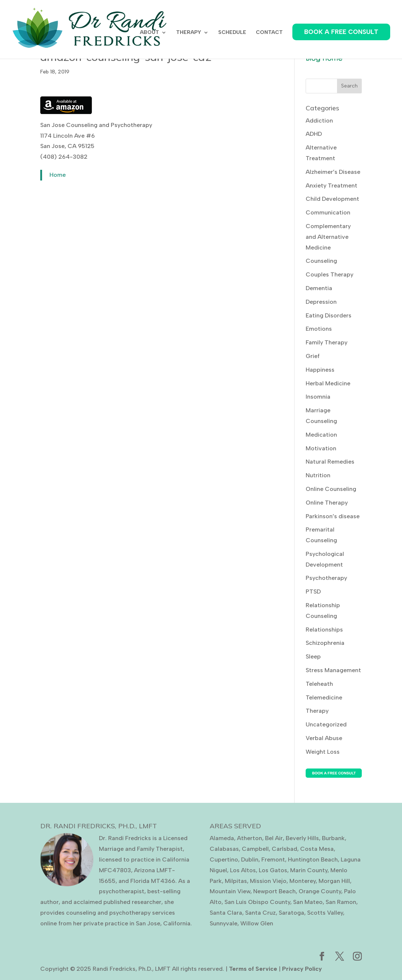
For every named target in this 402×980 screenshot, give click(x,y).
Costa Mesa (317, 849)
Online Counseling (331, 489)
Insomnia (318, 397)
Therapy (317, 711)
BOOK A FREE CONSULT (341, 32)
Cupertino (224, 859)
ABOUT (150, 33)
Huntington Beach (313, 859)
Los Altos (243, 870)
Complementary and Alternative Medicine (328, 237)
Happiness (320, 370)
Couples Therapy (329, 274)
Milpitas (236, 881)
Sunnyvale (224, 923)
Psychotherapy (326, 578)
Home (58, 175)
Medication (321, 435)
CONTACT (269, 33)
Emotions (319, 329)
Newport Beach (274, 891)
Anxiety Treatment (331, 185)
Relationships (324, 630)
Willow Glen (257, 923)
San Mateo (308, 902)
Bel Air (274, 838)
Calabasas (224, 849)
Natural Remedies (330, 462)
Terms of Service (253, 969)
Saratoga (291, 913)
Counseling (321, 261)
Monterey (303, 881)
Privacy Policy (302, 969)
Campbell (255, 849)
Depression (321, 302)
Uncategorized (326, 724)
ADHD (314, 134)
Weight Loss (323, 752)
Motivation (321, 448)
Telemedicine (324, 697)
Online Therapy (327, 503)
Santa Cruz (260, 913)
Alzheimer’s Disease (333, 172)
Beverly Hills (302, 838)
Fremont (273, 859)
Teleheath (319, 684)
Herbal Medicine (328, 383)
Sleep (313, 656)
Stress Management (333, 670)
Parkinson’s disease (333, 516)
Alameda (222, 838)
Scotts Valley (325, 913)
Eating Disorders (329, 315)
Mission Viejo (268, 881)
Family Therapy (327, 342)
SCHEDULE (232, 33)
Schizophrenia (325, 643)
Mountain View (230, 891)
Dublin (250, 859)
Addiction (319, 121)
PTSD (313, 592)
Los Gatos (273, 870)
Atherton (250, 838)
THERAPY (189, 33)
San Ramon (341, 902)
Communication (328, 212)
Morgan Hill (334, 881)
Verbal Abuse (324, 738)
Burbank (333, 838)
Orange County (320, 891)
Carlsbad (284, 849)
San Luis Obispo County (257, 902)
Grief (313, 356)
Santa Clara (226, 913)
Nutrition (318, 475)
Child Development (332, 199)
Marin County (309, 870)
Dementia (319, 288)
